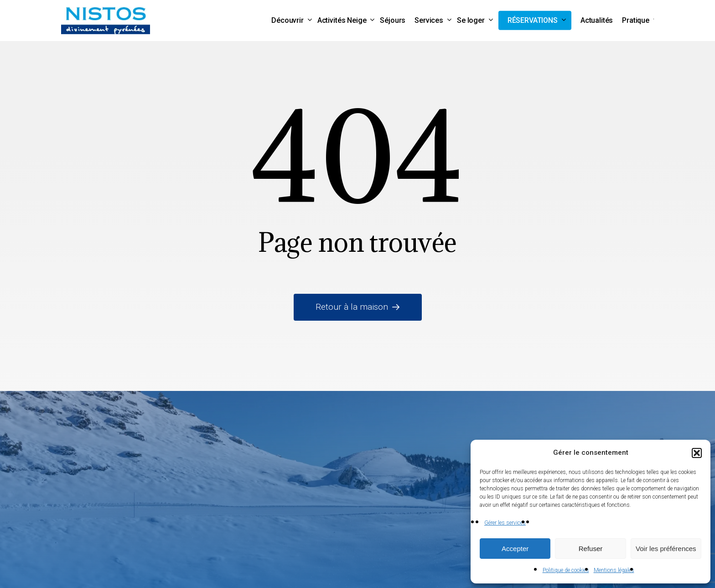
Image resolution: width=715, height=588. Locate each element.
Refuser (591, 549)
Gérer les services (505, 523)
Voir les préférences (666, 549)
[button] (697, 453)
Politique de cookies (566, 570)
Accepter (515, 549)
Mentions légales (614, 570)
